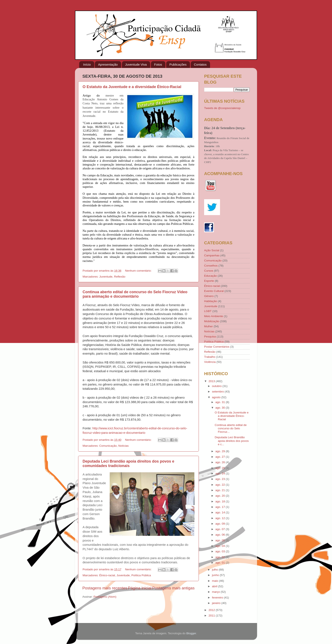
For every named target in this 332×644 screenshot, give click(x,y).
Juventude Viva (136, 64)
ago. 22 (221, 485)
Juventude (106, 277)
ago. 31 (221, 402)
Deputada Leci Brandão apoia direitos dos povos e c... (232, 441)
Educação (210, 276)
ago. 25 (221, 468)
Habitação (211, 301)
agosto (217, 397)
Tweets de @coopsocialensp (222, 108)
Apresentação (108, 64)
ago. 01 (221, 563)
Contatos (200, 64)
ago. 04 (221, 546)
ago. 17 (221, 507)
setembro (218, 392)
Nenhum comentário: (139, 271)
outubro (217, 386)
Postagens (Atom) (105, 597)
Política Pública (141, 575)
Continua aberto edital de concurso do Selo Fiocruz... (231, 428)
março (216, 592)
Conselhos (211, 266)
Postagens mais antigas (173, 588)
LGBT (208, 311)
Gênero (209, 296)
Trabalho (210, 357)
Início (87, 64)
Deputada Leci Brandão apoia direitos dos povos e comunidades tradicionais (128, 464)
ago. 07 (221, 529)
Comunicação (108, 446)
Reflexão (120, 277)
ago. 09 (221, 524)
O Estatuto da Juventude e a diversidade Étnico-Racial (132, 87)
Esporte (209, 281)
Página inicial (140, 588)
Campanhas (212, 255)
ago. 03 (221, 551)
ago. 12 (221, 518)
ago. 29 (221, 451)
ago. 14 (221, 512)
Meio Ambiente (214, 316)
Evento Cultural (214, 291)
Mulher (208, 326)
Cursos (209, 271)
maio (215, 581)
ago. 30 (221, 408)
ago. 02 (221, 557)
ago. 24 (221, 473)
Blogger (191, 633)
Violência (210, 362)
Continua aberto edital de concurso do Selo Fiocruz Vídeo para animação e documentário (135, 294)
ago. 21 (221, 490)
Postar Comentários (217, 347)
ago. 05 (221, 540)
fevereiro (218, 598)
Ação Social (212, 250)
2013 (212, 381)
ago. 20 (221, 496)
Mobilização (212, 321)
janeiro (217, 603)
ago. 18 (221, 501)
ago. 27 (221, 457)
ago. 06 (221, 535)
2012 (212, 610)
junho (216, 575)
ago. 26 (221, 462)
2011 (212, 616)
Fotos (158, 64)
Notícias (124, 446)
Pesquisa (210, 337)
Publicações (178, 64)
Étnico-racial (107, 575)
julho (215, 570)
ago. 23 (221, 479)
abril (215, 586)
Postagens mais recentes (105, 588)
